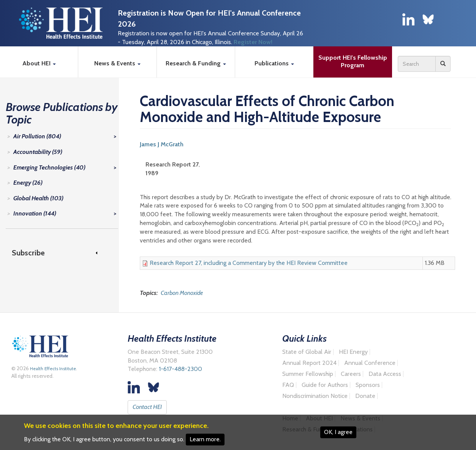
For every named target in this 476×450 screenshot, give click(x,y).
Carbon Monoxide (182, 293)
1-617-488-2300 (180, 369)
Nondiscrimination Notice (315, 396)
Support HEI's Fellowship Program (353, 61)
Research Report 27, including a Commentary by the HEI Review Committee (249, 263)
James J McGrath (162, 144)
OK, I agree (338, 432)
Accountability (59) (38, 152)
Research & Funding (196, 63)
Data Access (385, 374)
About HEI (39, 63)
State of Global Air (307, 352)
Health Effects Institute (52, 369)
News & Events (117, 63)
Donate (365, 396)
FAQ (288, 385)
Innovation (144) (35, 213)
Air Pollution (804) (37, 136)
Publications (274, 63)
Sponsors (368, 385)
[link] (58, 253)
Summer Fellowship (308, 374)
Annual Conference (370, 363)
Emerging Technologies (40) (49, 167)
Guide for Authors (325, 385)
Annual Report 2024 (309, 363)
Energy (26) (28, 183)
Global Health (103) (38, 198)
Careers (351, 374)
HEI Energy (353, 352)
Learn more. (205, 439)
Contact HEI (147, 407)
